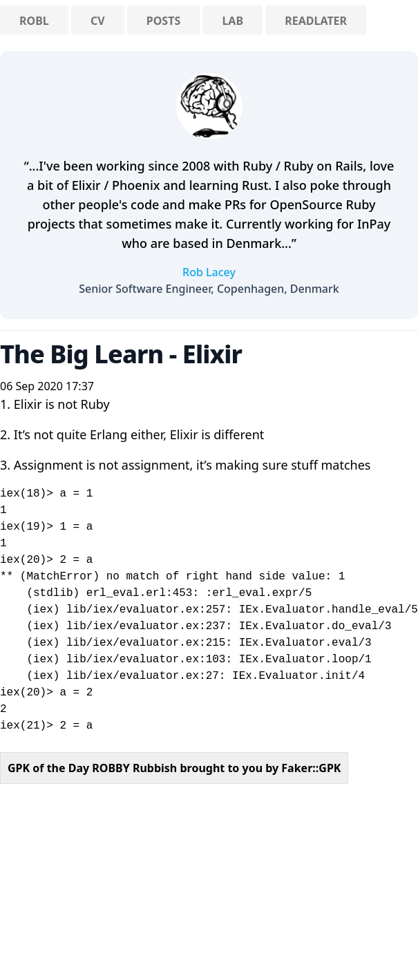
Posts (163, 21)
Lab (232, 21)
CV (98, 21)
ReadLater (316, 21)
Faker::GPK (311, 768)
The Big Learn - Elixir (121, 354)
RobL (34, 21)
